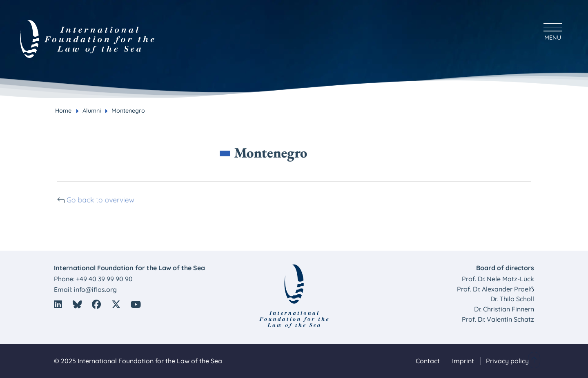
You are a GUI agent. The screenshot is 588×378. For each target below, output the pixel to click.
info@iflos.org (95, 289)
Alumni (92, 111)
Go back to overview (106, 199)
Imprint (463, 361)
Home (63, 111)
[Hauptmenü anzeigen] (553, 30)
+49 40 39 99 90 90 (104, 279)
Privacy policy (507, 361)
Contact (428, 361)
